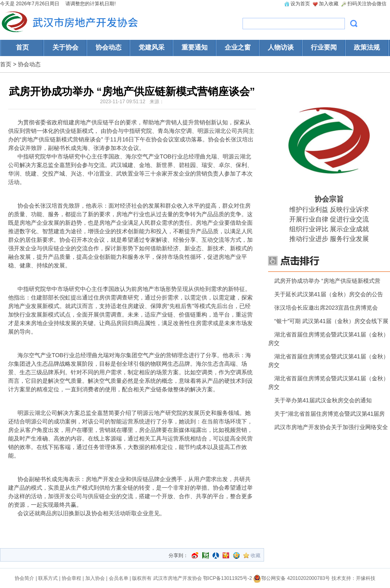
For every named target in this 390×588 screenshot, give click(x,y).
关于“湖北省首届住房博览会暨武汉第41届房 (329, 414)
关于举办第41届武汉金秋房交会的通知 (323, 400)
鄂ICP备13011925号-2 (227, 578)
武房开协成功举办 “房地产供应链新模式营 (327, 281)
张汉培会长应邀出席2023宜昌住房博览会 (326, 308)
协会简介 (24, 578)
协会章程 (71, 578)
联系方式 (48, 578)
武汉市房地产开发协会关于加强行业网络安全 (331, 427)
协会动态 (29, 64)
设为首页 (300, 4)
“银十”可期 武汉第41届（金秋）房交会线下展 (331, 321)
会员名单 (119, 578)
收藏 (256, 555)
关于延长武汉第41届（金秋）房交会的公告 (329, 294)
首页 (6, 64)
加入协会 (95, 578)
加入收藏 (329, 4)
